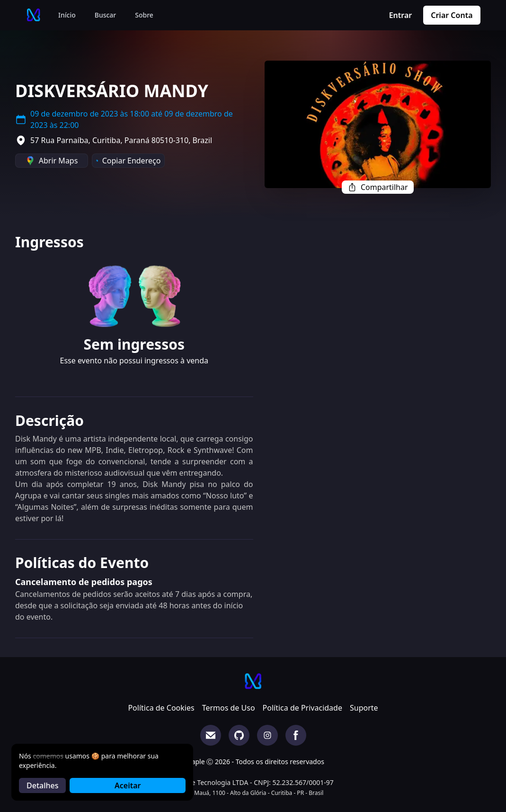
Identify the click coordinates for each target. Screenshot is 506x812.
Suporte (364, 708)
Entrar (401, 15)
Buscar (106, 15)
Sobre (144, 15)
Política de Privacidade (302, 708)
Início (67, 15)
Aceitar (128, 785)
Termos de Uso (229, 708)
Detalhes (42, 785)
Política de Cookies (161, 708)
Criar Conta (452, 15)
